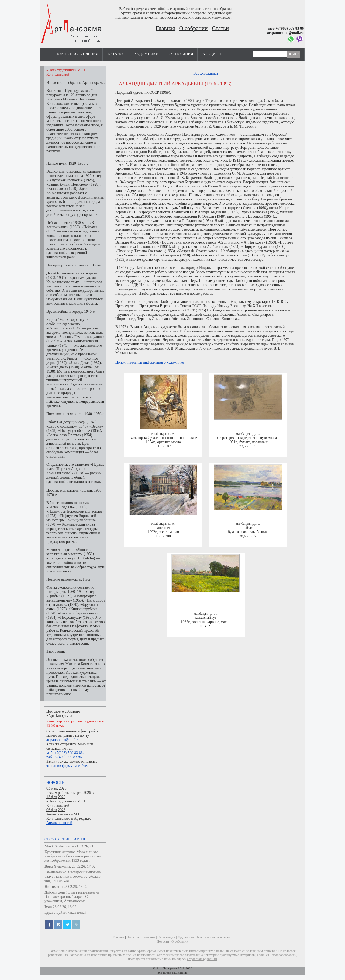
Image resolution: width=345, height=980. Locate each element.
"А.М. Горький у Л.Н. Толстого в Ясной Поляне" (163, 438)
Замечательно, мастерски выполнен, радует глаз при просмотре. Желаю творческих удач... (73, 876)
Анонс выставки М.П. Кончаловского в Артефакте (69, 816)
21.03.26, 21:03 (87, 846)
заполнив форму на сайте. (67, 766)
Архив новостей (59, 823)
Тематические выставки (213, 937)
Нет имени (54, 887)
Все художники (206, 73)
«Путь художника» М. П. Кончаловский (66, 803)
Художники (146, 54)
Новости (56, 783)
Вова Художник (58, 866)
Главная (165, 28)
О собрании (194, 28)
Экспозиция (180, 54)
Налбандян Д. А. (163, 434)
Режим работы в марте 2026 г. (70, 793)
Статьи (220, 28)
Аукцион (212, 54)
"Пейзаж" (248, 528)
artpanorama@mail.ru (63, 740)
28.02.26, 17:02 (84, 866)
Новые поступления (77, 54)
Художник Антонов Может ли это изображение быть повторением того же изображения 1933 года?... (74, 856)
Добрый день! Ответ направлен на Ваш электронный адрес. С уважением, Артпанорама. (72, 897)
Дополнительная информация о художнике (150, 362)
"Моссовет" (163, 528)
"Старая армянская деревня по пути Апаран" (248, 438)
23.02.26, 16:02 (65, 907)
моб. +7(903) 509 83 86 (65, 753)
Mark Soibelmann (59, 846)
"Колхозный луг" (205, 618)
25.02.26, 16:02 (75, 887)
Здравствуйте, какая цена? (65, 913)
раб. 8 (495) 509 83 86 (64, 757)
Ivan (48, 907)
